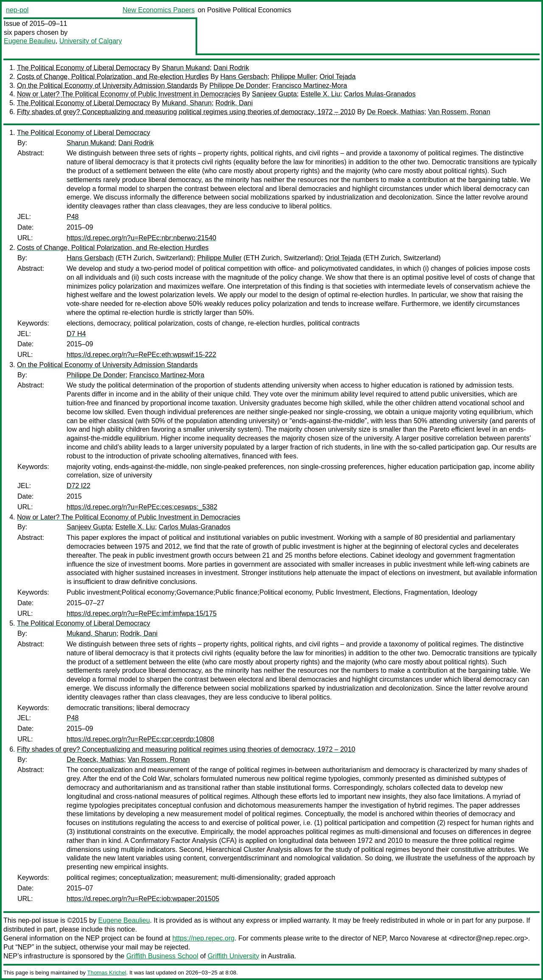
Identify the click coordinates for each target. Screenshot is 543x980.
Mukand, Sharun (186, 103)
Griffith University (233, 956)
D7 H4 (76, 334)
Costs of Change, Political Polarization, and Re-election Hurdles (113, 77)
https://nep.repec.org (203, 938)
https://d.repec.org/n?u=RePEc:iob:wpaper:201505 (143, 899)
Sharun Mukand (186, 68)
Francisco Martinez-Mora (309, 86)
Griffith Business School (162, 956)
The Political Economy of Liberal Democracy (84, 68)
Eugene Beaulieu (30, 41)
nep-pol (17, 10)
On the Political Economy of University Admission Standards (107, 86)
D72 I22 (78, 486)
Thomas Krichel (106, 973)
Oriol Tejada (337, 77)
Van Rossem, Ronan (459, 112)
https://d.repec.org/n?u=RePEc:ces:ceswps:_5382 (142, 507)
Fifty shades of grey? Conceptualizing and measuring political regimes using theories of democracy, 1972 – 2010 (186, 112)
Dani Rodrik (231, 68)
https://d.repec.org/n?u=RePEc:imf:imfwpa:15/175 (142, 614)
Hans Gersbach (244, 77)
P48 (73, 217)
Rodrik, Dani (234, 103)
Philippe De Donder (239, 86)
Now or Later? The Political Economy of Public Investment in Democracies (129, 94)
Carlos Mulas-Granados (380, 94)
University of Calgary (91, 41)
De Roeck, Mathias (396, 112)
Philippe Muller (293, 77)
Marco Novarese (414, 938)
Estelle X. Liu (320, 94)
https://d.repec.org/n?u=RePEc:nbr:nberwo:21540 (141, 238)
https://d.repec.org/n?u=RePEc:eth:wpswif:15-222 (141, 355)
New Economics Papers (159, 10)
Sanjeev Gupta (274, 94)
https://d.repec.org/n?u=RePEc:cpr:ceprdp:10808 (140, 739)
